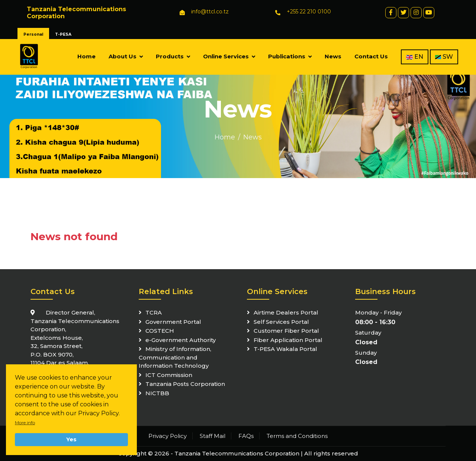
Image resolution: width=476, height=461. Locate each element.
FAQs (246, 436)
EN (415, 57)
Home (86, 56)
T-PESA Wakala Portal (285, 349)
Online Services (226, 56)
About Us (123, 56)
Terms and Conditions (297, 436)
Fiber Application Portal (288, 340)
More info (25, 423)
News (333, 56)
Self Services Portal (281, 322)
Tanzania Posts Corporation (185, 384)
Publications (287, 56)
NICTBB (157, 393)
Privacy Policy (168, 436)
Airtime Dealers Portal (286, 312)
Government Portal (173, 322)
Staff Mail (213, 436)
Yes (71, 439)
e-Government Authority (181, 340)
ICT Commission (169, 375)
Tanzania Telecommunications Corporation (237, 453)
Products (170, 56)
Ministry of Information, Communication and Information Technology (175, 357)
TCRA (154, 312)
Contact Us (371, 56)
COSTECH (160, 331)
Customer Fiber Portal (286, 331)
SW (444, 57)
